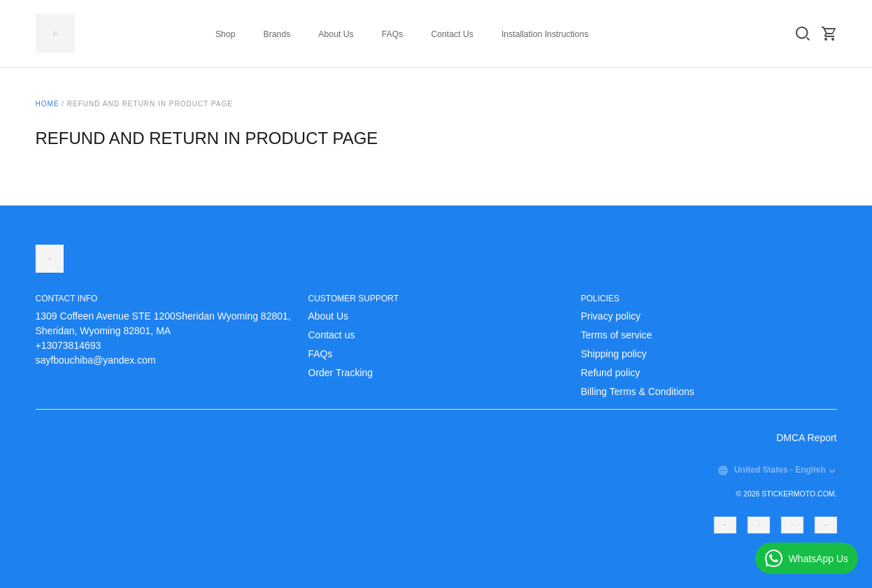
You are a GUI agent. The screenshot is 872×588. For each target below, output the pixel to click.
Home (48, 104)
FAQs (393, 34)
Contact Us (452, 34)
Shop (226, 34)
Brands (277, 34)
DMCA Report (806, 438)
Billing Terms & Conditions (638, 392)
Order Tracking (341, 373)
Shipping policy (614, 354)
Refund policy (611, 373)
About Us (336, 34)
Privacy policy (611, 316)
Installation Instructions (545, 34)
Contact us (332, 335)
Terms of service (617, 335)
